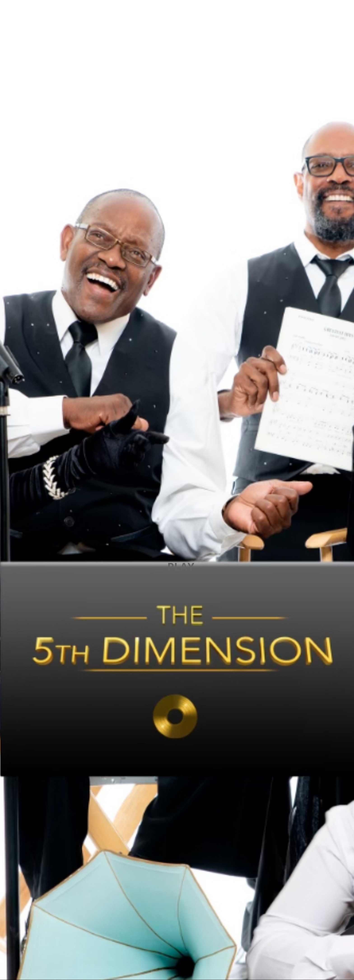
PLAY (181, 567)
